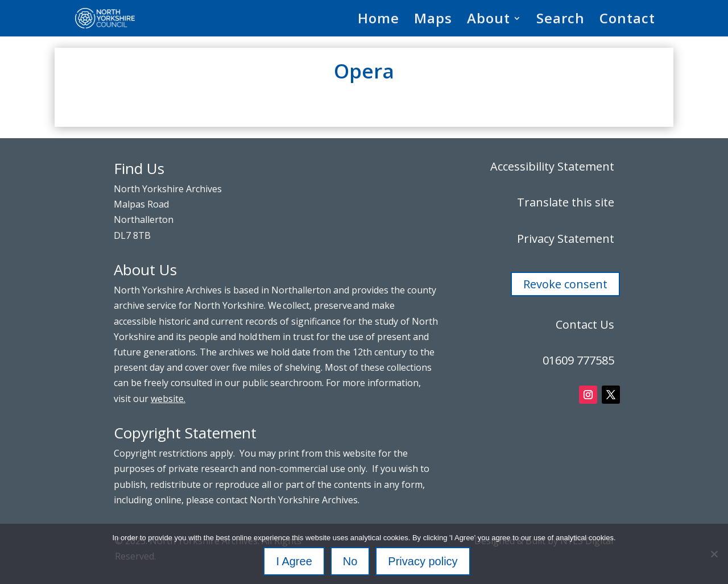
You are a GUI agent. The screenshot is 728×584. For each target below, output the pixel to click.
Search (561, 21)
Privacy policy (423, 561)
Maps (433, 21)
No (350, 561)
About (489, 21)
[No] (714, 554)
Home (379, 21)
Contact (627, 21)
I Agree (294, 561)
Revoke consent (565, 284)
